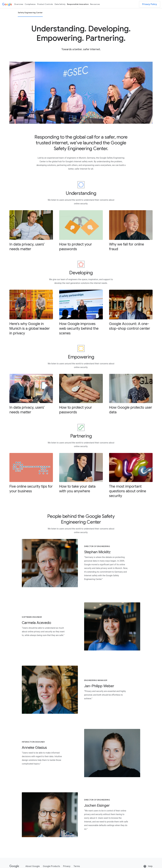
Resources (95, 4)
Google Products (51, 866)
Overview (19, 4)
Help (148, 866)
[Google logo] (7, 4)
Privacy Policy (150, 4)
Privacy (67, 866)
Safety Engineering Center (30, 13)
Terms (77, 866)
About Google (33, 866)
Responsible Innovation (78, 4)
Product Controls (45, 4)
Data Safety (60, 4)
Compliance (30, 4)
